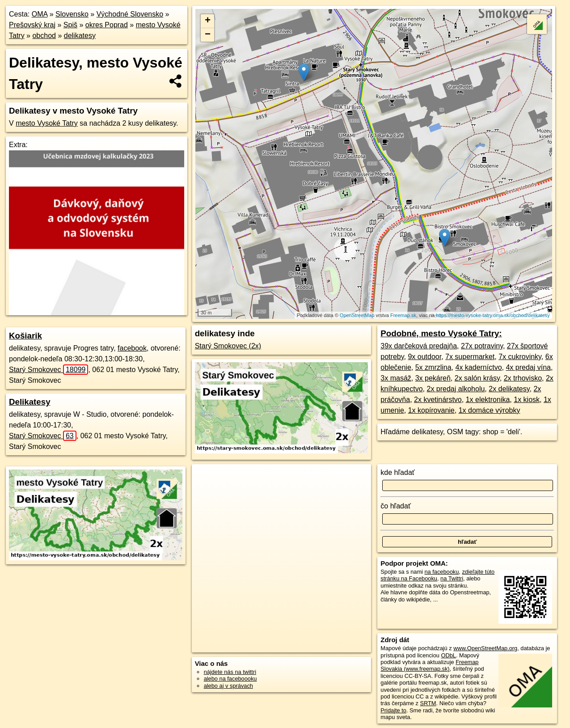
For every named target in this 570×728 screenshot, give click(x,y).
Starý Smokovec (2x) (228, 346)
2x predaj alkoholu (456, 389)
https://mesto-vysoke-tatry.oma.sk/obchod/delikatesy (493, 315)
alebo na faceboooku (230, 679)
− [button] (208, 35)
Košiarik (25, 336)
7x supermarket (470, 357)
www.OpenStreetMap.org (485, 648)
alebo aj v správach (228, 686)
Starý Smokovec (49, 370)
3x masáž (396, 378)
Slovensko (72, 14)
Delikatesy (30, 402)
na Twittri (452, 578)
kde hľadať (398, 472)
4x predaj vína (528, 367)
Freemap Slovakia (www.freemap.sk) (429, 665)
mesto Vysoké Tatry (47, 123)
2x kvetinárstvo (438, 400)
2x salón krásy (477, 378)
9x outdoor (424, 357)
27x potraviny (482, 346)
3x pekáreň (433, 378)
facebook (132, 348)
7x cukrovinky (520, 357)
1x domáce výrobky (490, 410)
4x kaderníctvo (479, 367)
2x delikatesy (509, 389)
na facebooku (441, 572)
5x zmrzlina (433, 367)
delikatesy (80, 36)
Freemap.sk (403, 315)
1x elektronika (488, 400)
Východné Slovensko (130, 14)
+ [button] (208, 21)
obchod (44, 36)
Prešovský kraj (32, 25)
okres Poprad (107, 25)
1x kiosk (527, 400)
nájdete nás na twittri (230, 672)
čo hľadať (396, 506)
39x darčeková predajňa (419, 346)
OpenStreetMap (357, 315)
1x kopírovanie (431, 410)
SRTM (428, 703)
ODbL (448, 655)
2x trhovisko (523, 378)
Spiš (70, 25)
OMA (40, 14)
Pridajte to (393, 710)
